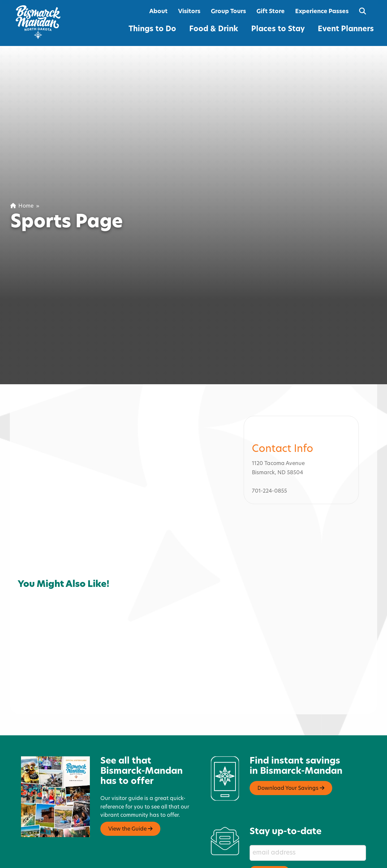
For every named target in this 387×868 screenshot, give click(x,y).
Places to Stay (278, 29)
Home (22, 206)
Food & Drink (214, 29)
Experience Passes (322, 12)
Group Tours (228, 12)
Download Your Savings (291, 760)
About (158, 12)
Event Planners (346, 29)
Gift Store (271, 12)
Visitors (189, 12)
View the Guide (130, 801)
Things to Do (152, 29)
